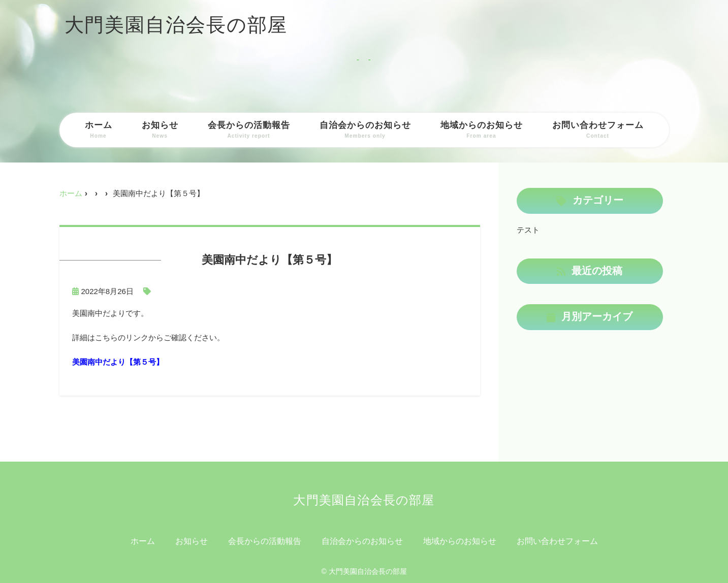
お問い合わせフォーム (598, 130)
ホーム (99, 130)
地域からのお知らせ (482, 130)
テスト (528, 230)
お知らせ (160, 130)
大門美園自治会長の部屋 (176, 25)
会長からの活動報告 (249, 130)
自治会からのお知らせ (365, 130)
